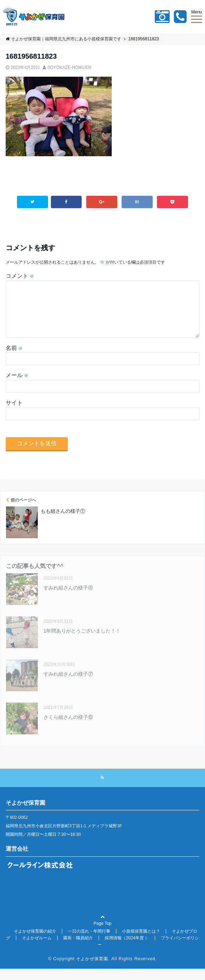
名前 (14, 359)
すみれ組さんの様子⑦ (68, 685)
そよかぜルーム (37, 949)
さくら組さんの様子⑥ (68, 728)
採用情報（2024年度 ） (127, 949)
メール (17, 386)
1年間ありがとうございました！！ (82, 642)
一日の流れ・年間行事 (89, 943)
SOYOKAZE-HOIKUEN (69, 68)
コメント (20, 276)
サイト (14, 414)
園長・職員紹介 (78, 949)
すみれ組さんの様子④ (68, 599)
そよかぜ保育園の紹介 (35, 943)
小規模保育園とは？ (141, 943)
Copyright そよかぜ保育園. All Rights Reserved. (105, 970)
